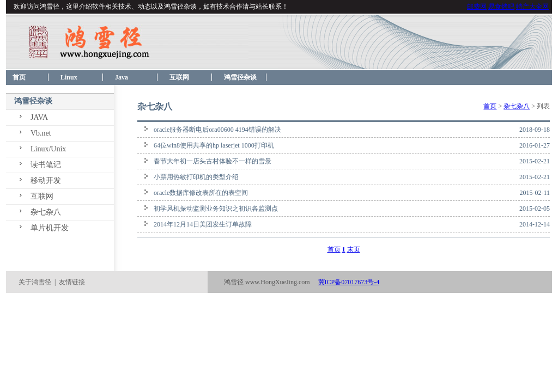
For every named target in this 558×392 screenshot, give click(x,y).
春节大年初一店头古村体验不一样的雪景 (213, 161)
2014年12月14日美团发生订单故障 (203, 224)
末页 (354, 249)
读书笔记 (46, 165)
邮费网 (477, 7)
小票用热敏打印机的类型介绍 (196, 177)
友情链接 (72, 282)
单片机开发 (50, 228)
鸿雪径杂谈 (240, 77)
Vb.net (41, 133)
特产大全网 (532, 7)
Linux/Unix (48, 149)
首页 (16, 77)
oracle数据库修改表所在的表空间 (201, 193)
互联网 (179, 77)
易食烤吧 (501, 7)
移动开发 (46, 180)
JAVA (39, 117)
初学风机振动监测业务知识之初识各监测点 (216, 209)
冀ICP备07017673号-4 (349, 282)
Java (122, 77)
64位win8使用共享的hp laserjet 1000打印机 (214, 145)
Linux (69, 77)
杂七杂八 (46, 212)
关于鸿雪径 (35, 282)
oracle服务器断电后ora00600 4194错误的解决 (217, 130)
